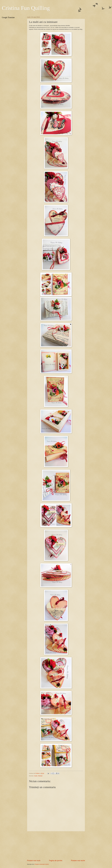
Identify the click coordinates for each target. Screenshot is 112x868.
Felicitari (40, 776)
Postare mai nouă (34, 861)
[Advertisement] (56, 845)
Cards (36, 776)
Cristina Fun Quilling (26, 8)
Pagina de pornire (56, 861)
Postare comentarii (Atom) (42, 864)
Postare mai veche (78, 861)
